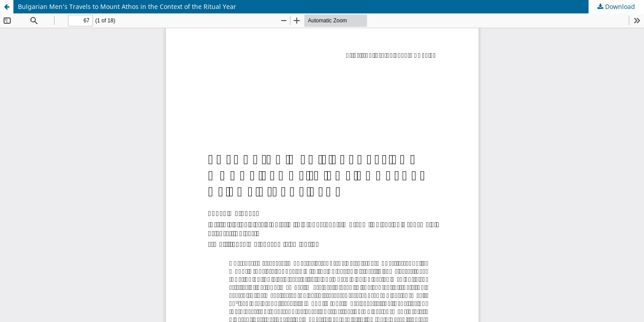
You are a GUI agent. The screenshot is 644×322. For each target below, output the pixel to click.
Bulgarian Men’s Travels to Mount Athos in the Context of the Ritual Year (127, 6)
